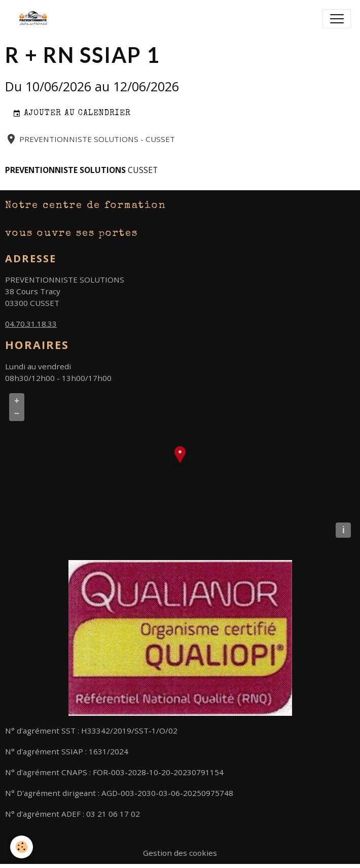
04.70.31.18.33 (31, 324)
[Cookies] (22, 847)
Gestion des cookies (180, 853)
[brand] (37, 19)
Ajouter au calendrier (72, 114)
